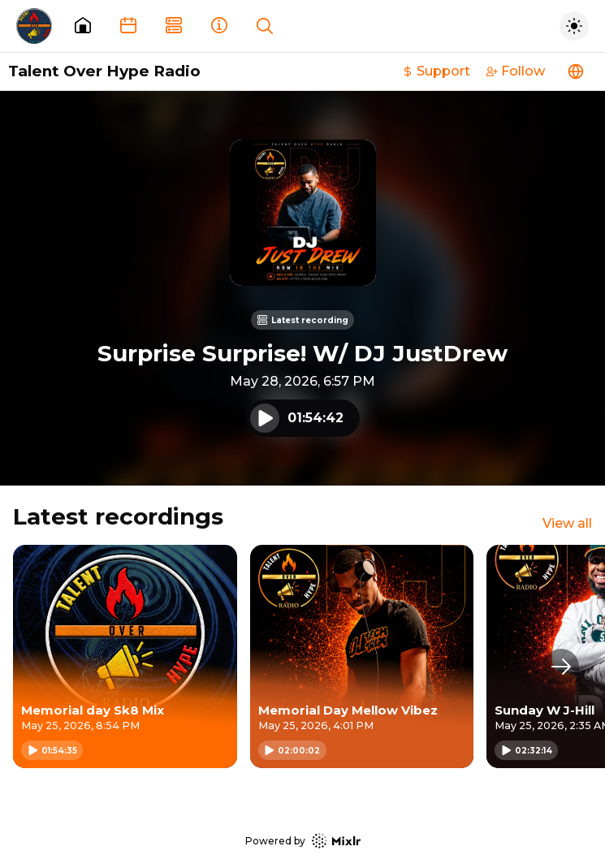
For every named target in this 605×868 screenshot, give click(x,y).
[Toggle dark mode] (574, 26)
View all (567, 523)
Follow (516, 71)
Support (436, 71)
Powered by (303, 841)
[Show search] (265, 26)
